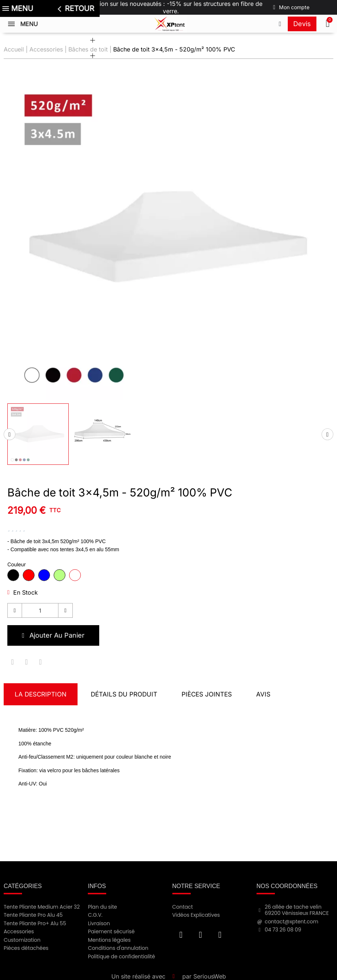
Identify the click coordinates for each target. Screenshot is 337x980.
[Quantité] (40, 610)
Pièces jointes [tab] (207, 694)
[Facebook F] (181, 935)
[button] (329, 24)
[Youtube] (201, 935)
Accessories (46, 49)
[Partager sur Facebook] (12, 662)
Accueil (14, 49)
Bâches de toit (88, 49)
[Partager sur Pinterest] (40, 662)
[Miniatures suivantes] (327, 434)
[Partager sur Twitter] (26, 662)
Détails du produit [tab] (124, 694)
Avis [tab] (263, 694)
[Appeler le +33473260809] (280, 24)
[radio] (13, 575)
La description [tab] (41, 694)
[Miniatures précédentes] (10, 434)
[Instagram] (220, 935)
